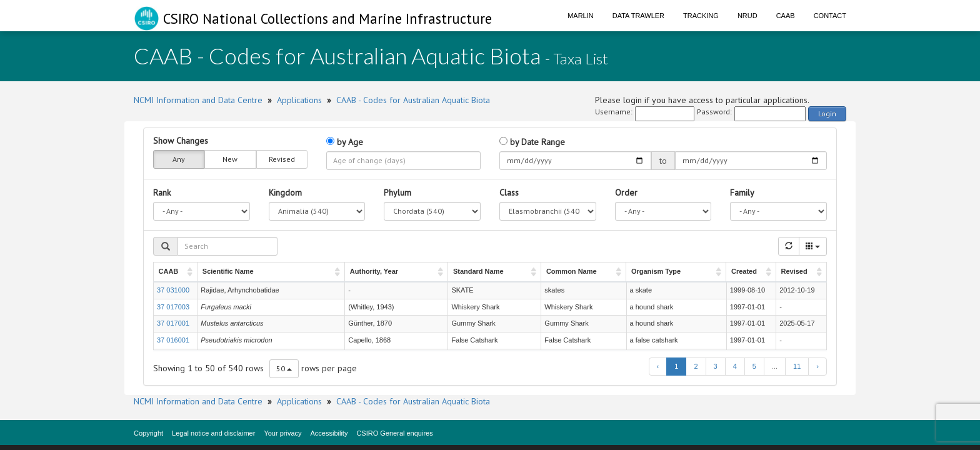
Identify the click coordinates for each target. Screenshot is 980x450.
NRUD (747, 16)
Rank (162, 192)
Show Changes (181, 141)
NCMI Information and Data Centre (198, 100)
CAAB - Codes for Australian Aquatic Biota (413, 100)
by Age (345, 142)
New (230, 159)
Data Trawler (638, 16)
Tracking (701, 16)
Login (827, 113)
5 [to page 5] (754, 366)
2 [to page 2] (696, 366)
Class (509, 192)
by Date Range (532, 142)
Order (626, 192)
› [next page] (817, 366)
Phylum (397, 192)
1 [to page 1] (676, 366)
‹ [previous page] (658, 366)
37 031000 (173, 290)
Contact (830, 16)
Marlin (581, 16)
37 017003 (173, 307)
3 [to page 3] (716, 366)
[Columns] (813, 246)
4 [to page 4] (735, 366)
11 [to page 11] (797, 366)
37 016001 (173, 340)
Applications (299, 100)
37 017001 (173, 323)
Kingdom (285, 192)
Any (179, 159)
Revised (282, 159)
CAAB (786, 16)
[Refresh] (789, 246)
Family (742, 192)
